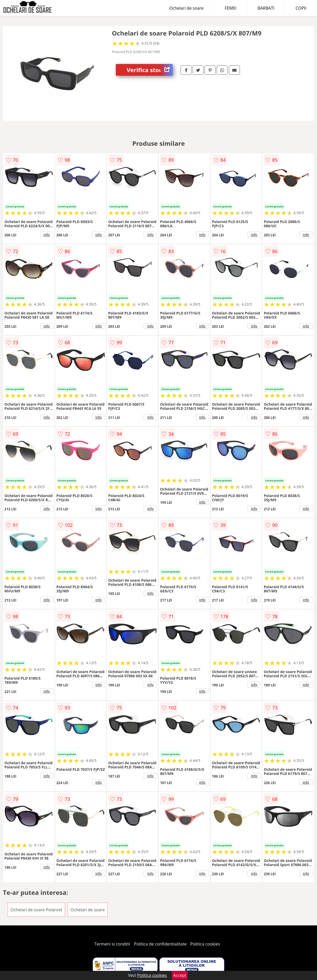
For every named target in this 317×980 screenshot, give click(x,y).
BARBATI (266, 8)
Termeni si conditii (112, 944)
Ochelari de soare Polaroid (36, 910)
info (47, 235)
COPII (301, 8)
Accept (180, 975)
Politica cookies (205, 944)
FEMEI (231, 8)
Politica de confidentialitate (160, 944)
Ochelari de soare (186, 8)
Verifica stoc (150, 70)
